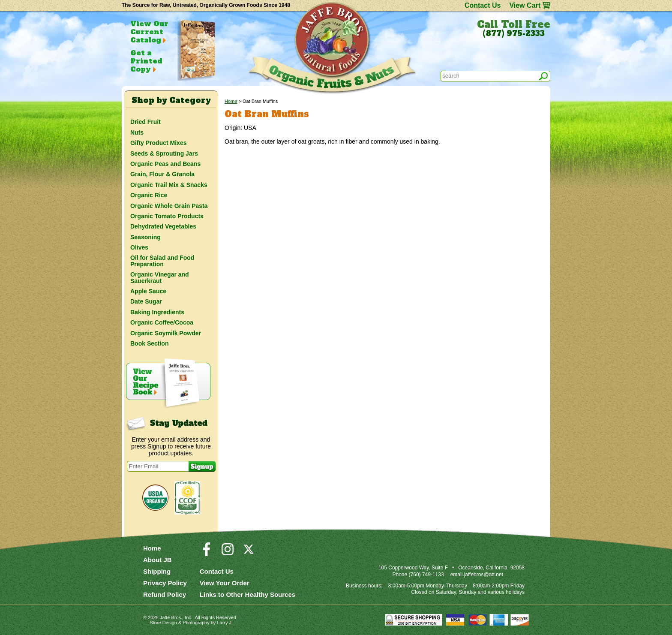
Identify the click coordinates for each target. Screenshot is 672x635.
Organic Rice (149, 195)
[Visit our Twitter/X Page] (249, 553)
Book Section (149, 343)
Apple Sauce (148, 291)
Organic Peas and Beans (165, 164)
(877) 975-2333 (514, 33)
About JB (157, 560)
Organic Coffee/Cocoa (162, 322)
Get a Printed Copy (146, 61)
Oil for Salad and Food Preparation (162, 261)
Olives (139, 247)
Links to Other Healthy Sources (247, 594)
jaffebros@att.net (484, 575)
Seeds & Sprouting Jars (164, 153)
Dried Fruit (145, 122)
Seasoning (145, 237)
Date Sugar (146, 301)
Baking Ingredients (157, 312)
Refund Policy (165, 594)
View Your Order (225, 583)
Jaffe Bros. (171, 617)
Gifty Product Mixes (158, 143)
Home (231, 101)
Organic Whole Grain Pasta (169, 206)
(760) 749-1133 (426, 575)
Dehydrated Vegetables (163, 226)
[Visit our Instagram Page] (228, 553)
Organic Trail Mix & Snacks (169, 185)
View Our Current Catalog (149, 32)
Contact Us (483, 5)
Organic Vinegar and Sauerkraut (160, 277)
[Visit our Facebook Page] (207, 553)
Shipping (157, 571)
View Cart (525, 5)
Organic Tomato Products (167, 216)
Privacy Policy (165, 583)
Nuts (137, 132)
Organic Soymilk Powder (166, 333)
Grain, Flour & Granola (162, 174)
